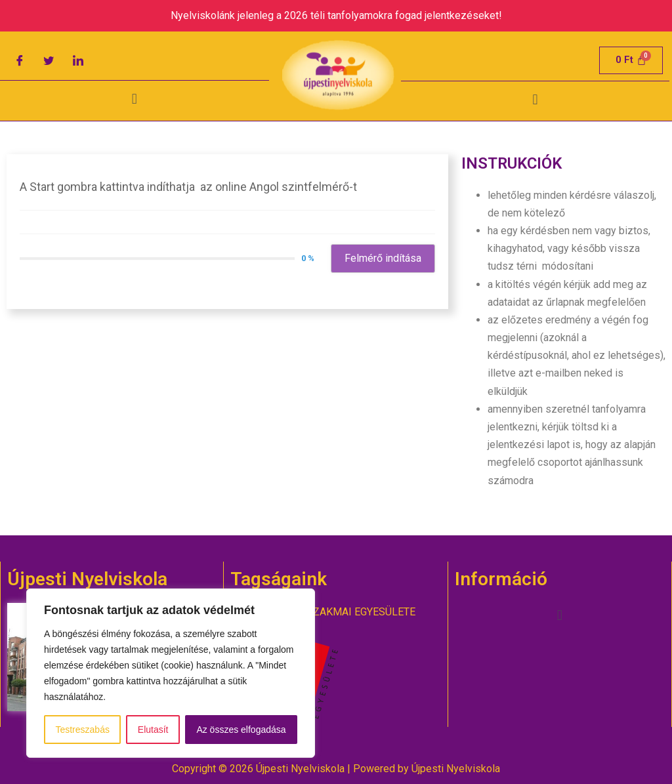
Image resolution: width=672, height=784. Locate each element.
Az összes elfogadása (241, 730)
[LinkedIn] (78, 60)
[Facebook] (20, 60)
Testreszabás (82, 730)
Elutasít (153, 730)
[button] (134, 99)
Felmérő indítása (383, 258)
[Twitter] (49, 60)
